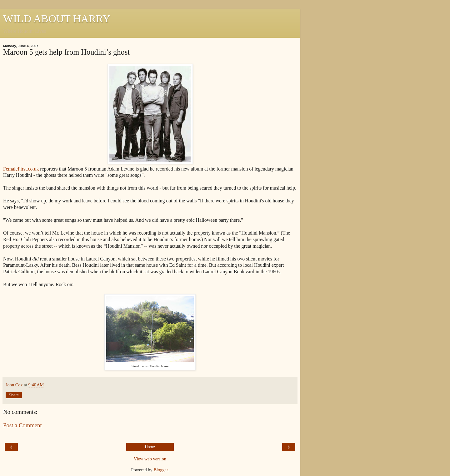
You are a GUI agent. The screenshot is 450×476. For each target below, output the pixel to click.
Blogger (161, 470)
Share (14, 395)
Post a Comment (22, 425)
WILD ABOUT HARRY (57, 18)
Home (150, 447)
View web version (150, 459)
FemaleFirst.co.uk (21, 169)
